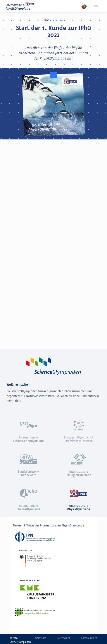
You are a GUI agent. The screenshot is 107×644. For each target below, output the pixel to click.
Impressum (40, 638)
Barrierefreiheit (89, 638)
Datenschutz (63, 638)
